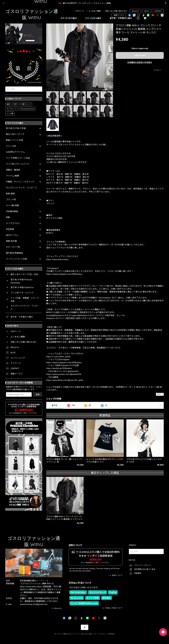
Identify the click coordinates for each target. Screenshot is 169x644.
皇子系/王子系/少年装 (16, 128)
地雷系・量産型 (13, 170)
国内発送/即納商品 (14, 253)
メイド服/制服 (12, 206)
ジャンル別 (11, 146)
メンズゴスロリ (13, 223)
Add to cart (140, 55)
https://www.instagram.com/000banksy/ (64, 274)
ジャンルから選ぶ (95, 18)
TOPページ (80, 11)
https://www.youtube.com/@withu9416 (64, 374)
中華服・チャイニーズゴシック (20, 182)
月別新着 (10, 229)
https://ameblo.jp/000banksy (59, 368)
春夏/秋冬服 (11, 241)
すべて (54, 405)
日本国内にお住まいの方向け (140, 62)
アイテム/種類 (12, 176)
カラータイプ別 (13, 247)
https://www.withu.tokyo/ (57, 259)
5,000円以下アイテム (15, 152)
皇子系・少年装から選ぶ (121, 18)
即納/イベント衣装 (14, 140)
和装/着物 (10, 194)
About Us (135, 11)
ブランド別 (11, 200)
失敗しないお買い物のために (116, 11)
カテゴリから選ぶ (70, 18)
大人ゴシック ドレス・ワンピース (21, 188)
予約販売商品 (12, 211)
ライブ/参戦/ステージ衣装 (18, 158)
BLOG (147, 11)
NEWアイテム (12, 235)
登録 (38, 394)
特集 (8, 217)
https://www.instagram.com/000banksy (64, 363)
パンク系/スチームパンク (17, 164)
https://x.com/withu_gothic (59, 357)
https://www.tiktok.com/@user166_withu (65, 380)
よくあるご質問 (95, 11)
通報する (160, 394)
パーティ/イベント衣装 (17, 259)
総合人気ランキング (15, 134)
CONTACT (158, 11)
